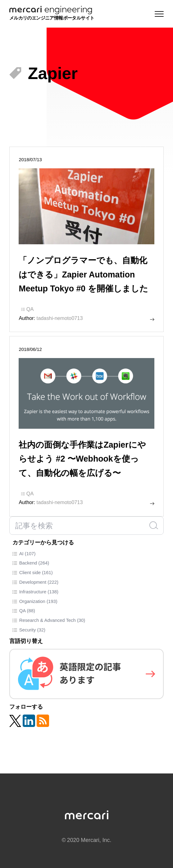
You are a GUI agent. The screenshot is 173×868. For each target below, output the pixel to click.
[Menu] (158, 14)
